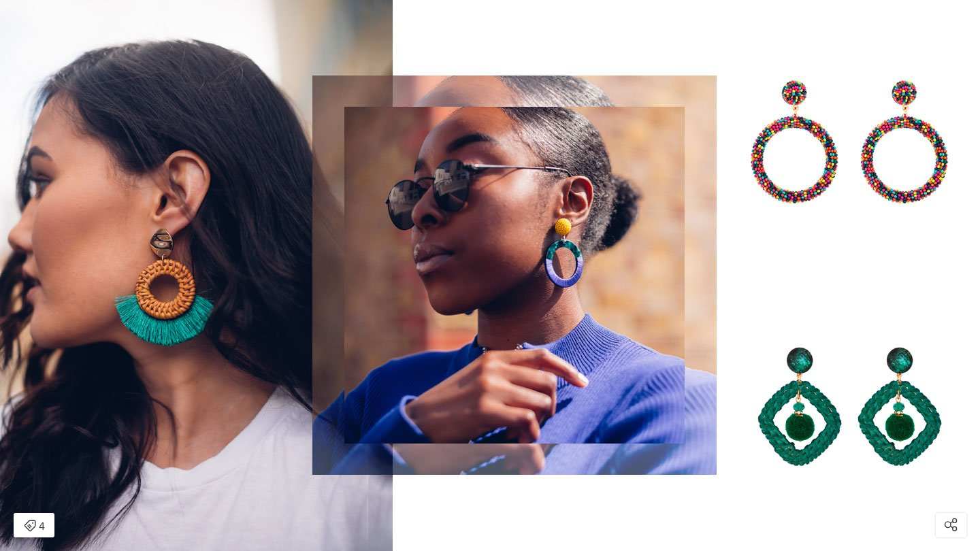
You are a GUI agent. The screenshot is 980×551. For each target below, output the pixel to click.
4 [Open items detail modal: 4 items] (34, 527)
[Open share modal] (951, 525)
